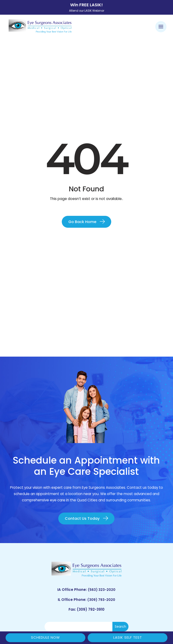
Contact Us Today (82, 518)
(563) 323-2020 (102, 590)
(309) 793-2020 (101, 600)
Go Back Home (82, 222)
